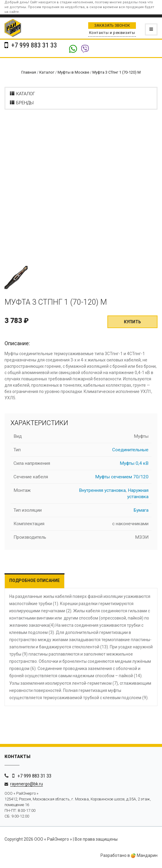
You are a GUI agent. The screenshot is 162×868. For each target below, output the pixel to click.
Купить (132, 322)
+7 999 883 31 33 (33, 45)
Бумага (141, 510)
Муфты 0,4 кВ (134, 463)
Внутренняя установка (102, 490)
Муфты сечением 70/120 (122, 477)
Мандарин (144, 855)
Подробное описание (34, 580)
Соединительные (130, 450)
